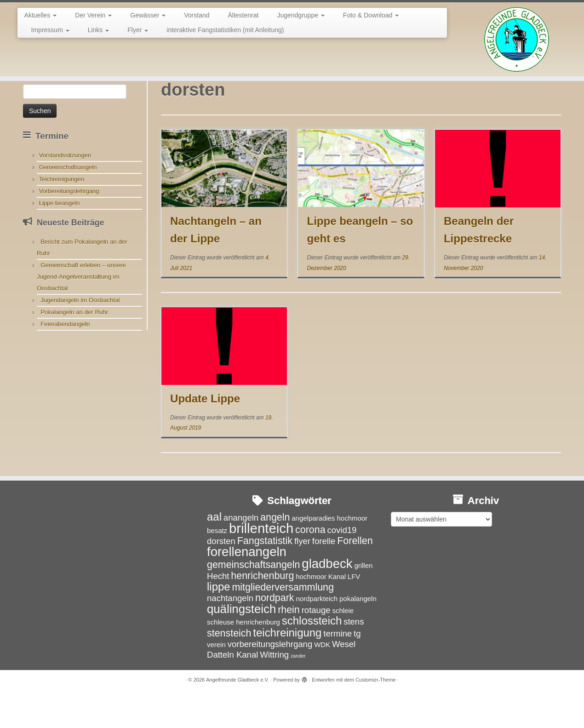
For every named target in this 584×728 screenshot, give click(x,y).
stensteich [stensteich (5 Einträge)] (229, 667)
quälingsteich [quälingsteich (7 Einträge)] (241, 642)
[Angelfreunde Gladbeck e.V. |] (517, 39)
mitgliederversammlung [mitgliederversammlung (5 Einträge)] (283, 621)
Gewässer (148, 15)
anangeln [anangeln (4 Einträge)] (241, 551)
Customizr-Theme (375, 714)
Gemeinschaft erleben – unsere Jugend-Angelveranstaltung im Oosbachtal (81, 310)
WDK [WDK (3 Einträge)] (322, 678)
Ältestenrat (243, 15)
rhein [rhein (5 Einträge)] (289, 643)
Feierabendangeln (65, 358)
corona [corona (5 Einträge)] (310, 563)
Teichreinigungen (62, 213)
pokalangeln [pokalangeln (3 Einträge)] (358, 633)
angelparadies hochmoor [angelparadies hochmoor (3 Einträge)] (329, 552)
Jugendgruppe (301, 15)
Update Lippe (205, 432)
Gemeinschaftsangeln (68, 201)
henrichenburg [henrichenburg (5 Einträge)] (262, 609)
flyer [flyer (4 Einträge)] (302, 575)
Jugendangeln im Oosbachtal (80, 334)
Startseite (37, 97)
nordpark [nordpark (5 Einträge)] (275, 632)
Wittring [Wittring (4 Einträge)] (274, 689)
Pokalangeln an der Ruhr (74, 346)
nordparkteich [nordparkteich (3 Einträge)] (317, 633)
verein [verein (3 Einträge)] (216, 678)
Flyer (138, 30)
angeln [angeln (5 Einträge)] (275, 551)
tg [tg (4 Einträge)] (357, 667)
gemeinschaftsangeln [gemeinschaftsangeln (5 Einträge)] (253, 599)
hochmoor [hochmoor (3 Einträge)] (311, 610)
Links (99, 30)
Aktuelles (41, 15)
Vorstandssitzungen (65, 189)
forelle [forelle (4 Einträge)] (324, 575)
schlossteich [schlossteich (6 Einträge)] (312, 654)
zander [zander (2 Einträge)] (298, 690)
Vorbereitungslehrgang (69, 225)
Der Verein (93, 15)
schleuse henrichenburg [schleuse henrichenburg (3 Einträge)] (243, 656)
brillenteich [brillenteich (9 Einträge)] (261, 562)
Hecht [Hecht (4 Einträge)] (218, 610)
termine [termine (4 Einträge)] (338, 667)
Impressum (50, 30)
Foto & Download (371, 15)
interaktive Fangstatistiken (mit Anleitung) (225, 30)
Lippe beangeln (60, 237)
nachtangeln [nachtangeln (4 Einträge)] (230, 632)
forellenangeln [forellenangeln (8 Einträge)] (247, 585)
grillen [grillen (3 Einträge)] (363, 599)
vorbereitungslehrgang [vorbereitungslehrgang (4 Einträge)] (270, 678)
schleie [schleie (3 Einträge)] (343, 644)
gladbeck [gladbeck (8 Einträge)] (327, 598)
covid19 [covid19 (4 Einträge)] (342, 564)
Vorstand (197, 15)
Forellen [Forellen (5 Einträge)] (355, 574)
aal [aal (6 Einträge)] (214, 550)
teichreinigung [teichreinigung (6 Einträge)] (287, 666)
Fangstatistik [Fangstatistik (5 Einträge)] (265, 574)
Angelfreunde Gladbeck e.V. (238, 714)
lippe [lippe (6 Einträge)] (219, 620)
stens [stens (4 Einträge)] (354, 655)
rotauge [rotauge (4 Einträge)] (316, 644)
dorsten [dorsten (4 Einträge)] (221, 575)
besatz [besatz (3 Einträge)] (217, 564)
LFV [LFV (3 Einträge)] (354, 610)
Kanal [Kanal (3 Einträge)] (337, 610)
